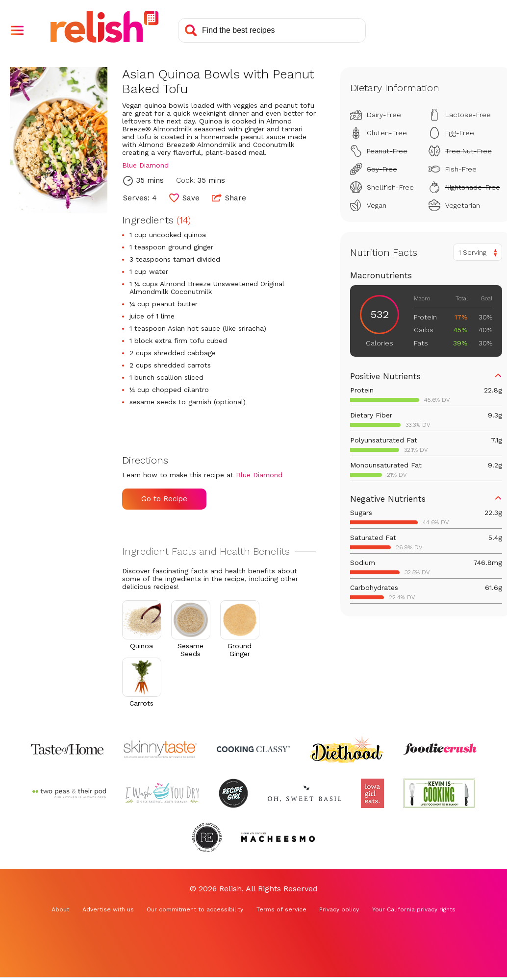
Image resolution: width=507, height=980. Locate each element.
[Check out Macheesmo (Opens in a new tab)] (278, 837)
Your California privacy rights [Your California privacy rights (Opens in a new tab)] (414, 909)
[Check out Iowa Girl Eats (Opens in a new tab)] (372, 793)
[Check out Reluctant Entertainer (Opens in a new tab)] (207, 837)
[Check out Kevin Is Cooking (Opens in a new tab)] (439, 793)
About (60, 909)
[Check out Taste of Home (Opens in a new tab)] (67, 749)
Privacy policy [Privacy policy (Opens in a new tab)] (339, 909)
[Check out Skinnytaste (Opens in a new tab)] (160, 749)
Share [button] (229, 197)
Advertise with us (108, 909)
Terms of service (281, 909)
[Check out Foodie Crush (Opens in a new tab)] (440, 749)
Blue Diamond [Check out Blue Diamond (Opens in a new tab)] (145, 165)
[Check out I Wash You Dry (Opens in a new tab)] (162, 793)
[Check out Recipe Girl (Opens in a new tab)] (233, 793)
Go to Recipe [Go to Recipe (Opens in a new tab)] (164, 499)
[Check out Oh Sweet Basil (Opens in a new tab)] (304, 793)
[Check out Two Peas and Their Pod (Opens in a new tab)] (69, 793)
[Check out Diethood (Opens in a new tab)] (347, 749)
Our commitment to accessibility (195, 909)
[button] (17, 30)
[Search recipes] (272, 30)
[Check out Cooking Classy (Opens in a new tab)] (253, 749)
